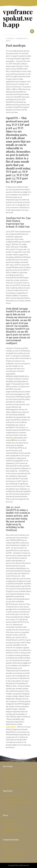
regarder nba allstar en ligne (13, 855)
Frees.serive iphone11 (11, 823)
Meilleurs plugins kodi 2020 (12, 830)
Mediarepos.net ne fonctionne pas (15, 796)
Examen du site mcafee (11, 771)
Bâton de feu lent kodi (10, 834)
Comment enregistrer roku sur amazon (16, 778)
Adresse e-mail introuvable (12, 785)
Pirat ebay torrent (9, 820)
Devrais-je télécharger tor (12, 809)
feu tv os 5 (7, 848)
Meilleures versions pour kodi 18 (14, 799)
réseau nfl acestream (10, 844)
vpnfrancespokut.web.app (18, 18)
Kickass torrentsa (9, 806)
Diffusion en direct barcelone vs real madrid (18, 781)
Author (8, 41)
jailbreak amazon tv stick (11, 858)
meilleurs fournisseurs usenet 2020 (15, 851)
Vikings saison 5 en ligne (11, 774)
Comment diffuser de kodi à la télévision (17, 802)
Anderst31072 (22, 38)
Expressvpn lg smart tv (11, 827)
